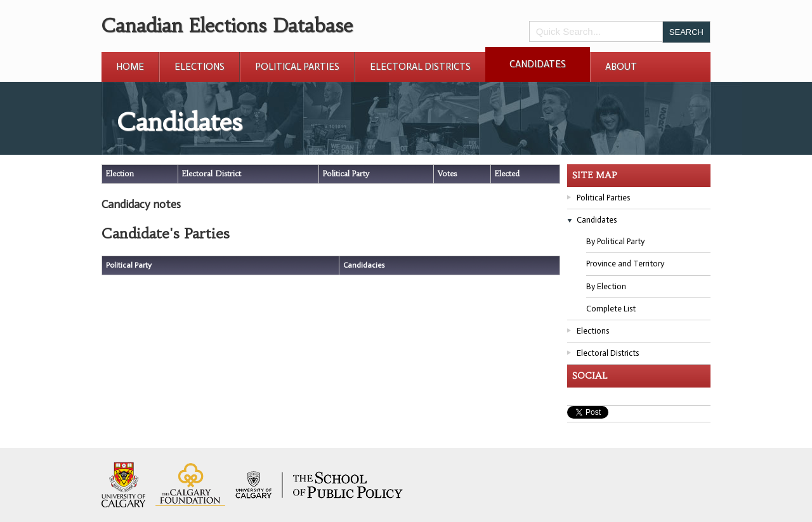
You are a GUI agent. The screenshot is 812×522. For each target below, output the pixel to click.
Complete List (611, 309)
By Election (606, 286)
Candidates (538, 64)
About (621, 67)
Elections (200, 67)
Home (130, 67)
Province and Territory (625, 264)
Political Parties (297, 67)
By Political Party (615, 241)
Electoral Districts (420, 67)
